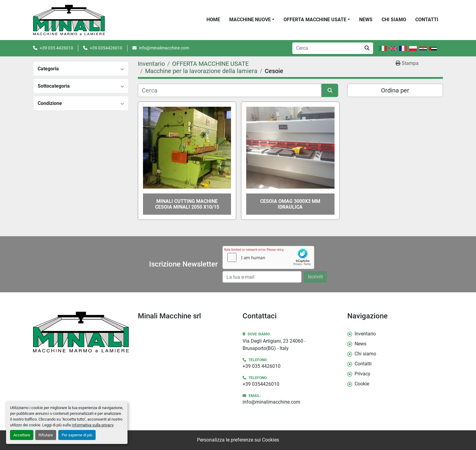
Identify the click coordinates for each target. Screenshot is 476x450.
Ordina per (395, 90)
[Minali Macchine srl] (81, 332)
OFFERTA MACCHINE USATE (315, 20)
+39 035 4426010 (56, 48)
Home (213, 20)
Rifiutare (46, 435)
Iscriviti (315, 277)
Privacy (362, 374)
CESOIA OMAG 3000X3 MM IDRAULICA (290, 204)
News (366, 20)
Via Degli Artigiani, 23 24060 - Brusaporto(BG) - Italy (274, 345)
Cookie (362, 384)
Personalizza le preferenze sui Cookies (238, 440)
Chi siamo (394, 20)
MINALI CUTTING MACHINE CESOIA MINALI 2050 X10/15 (187, 204)
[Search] (327, 48)
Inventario (365, 334)
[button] (252, 20)
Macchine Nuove (250, 20)
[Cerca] (230, 90)
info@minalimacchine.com (164, 48)
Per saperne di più (77, 435)
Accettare (22, 435)
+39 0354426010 (106, 48)
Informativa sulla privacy (92, 425)
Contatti (427, 20)
